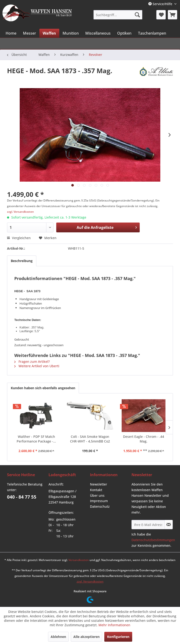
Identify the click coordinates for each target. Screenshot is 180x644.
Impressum (99, 501)
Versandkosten (79, 560)
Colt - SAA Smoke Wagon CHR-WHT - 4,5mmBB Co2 (90, 439)
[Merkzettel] (161, 15)
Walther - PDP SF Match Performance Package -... (36, 439)
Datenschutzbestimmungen (153, 540)
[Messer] (30, 33)
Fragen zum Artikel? (32, 362)
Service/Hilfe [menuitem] (161, 4)
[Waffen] (49, 33)
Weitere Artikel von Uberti (37, 366)
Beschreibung (22, 261)
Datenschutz (100, 506)
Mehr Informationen (114, 625)
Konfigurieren (118, 637)
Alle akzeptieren (86, 637)
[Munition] (71, 33)
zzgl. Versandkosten (21, 212)
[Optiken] (124, 33)
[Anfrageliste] (172, 15)
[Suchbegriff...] (118, 15)
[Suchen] (137, 15)
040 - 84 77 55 (22, 497)
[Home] (11, 33)
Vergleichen (19, 238)
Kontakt (96, 490)
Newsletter (99, 484)
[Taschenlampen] (152, 33)
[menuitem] (118, 15)
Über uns (97, 495)
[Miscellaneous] (98, 33)
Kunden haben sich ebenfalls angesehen (43, 388)
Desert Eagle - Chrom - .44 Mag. (144, 439)
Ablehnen (58, 637)
